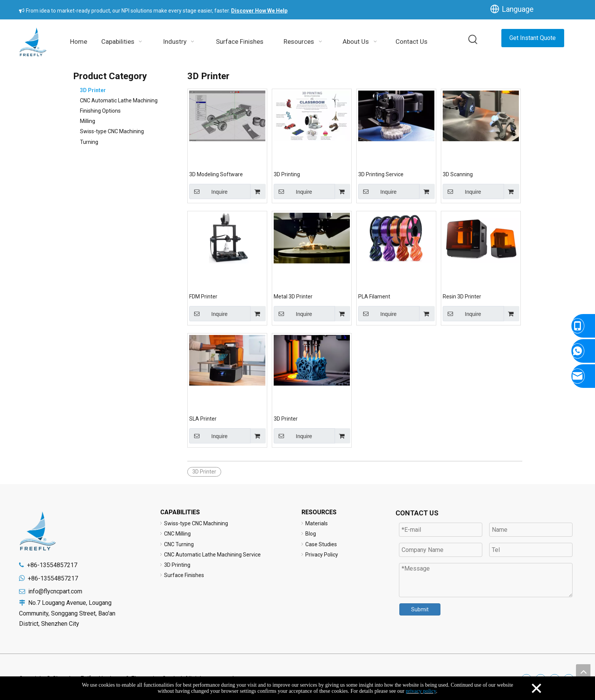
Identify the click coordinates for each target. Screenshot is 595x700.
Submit (420, 609)
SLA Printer (203, 419)
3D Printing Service (381, 174)
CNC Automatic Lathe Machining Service (212, 555)
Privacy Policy (322, 555)
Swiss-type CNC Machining (112, 131)
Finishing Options (100, 111)
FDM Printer (203, 297)
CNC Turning (179, 544)
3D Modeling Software (216, 174)
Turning (89, 142)
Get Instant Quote (533, 38)
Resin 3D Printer (462, 297)
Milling (88, 121)
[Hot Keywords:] (473, 40)
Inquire (208, 191)
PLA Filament (374, 297)
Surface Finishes (184, 575)
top (583, 671)
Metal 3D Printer (293, 297)
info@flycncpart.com (55, 591)
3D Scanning (458, 174)
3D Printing (287, 174)
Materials (317, 523)
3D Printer (93, 90)
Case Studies (321, 544)
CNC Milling (177, 534)
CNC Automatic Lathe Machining (119, 100)
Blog (311, 534)
